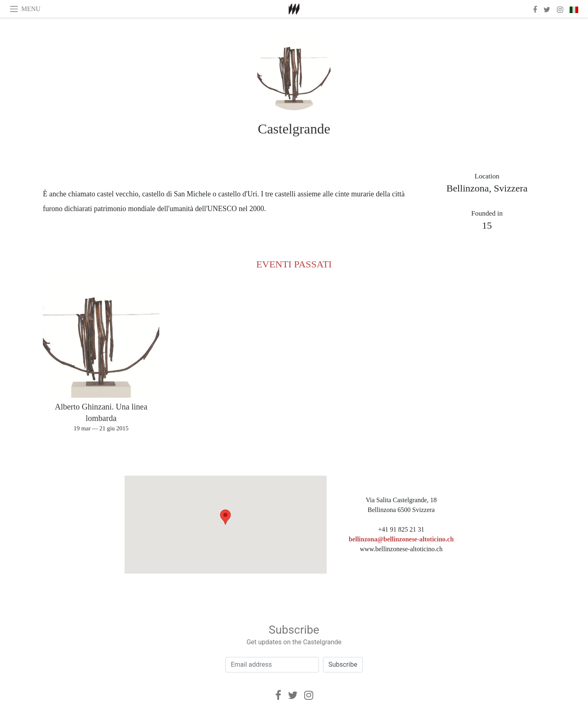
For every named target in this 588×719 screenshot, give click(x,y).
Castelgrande (294, 129)
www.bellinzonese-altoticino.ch (401, 549)
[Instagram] (309, 695)
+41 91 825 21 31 (401, 529)
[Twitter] (293, 695)
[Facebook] (278, 695)
